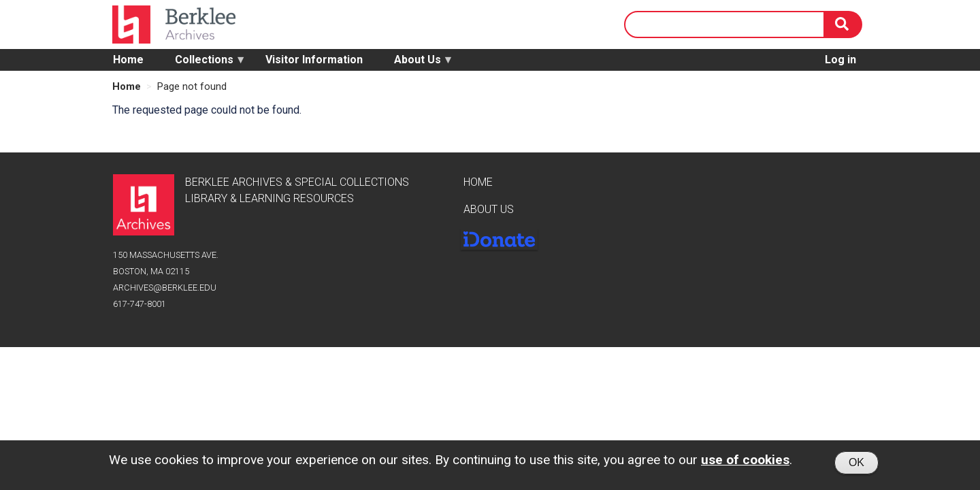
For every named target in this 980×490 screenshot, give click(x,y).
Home (128, 60)
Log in (840, 60)
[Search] (843, 24)
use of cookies (745, 462)
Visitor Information (314, 60)
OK (856, 465)
